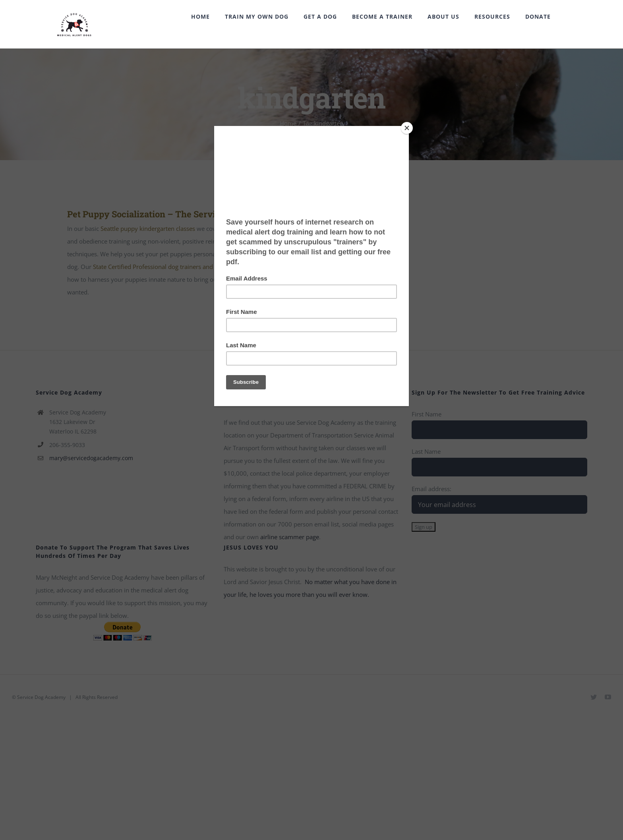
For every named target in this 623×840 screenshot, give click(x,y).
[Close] (407, 128)
